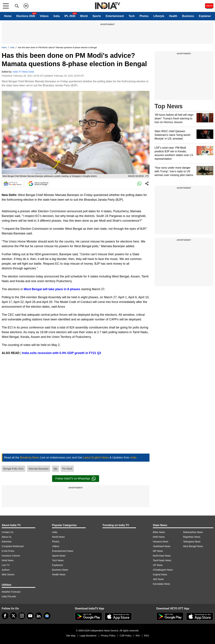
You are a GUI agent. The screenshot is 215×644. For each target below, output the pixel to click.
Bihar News (159, 532)
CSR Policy (126, 636)
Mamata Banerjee (39, 469)
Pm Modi (67, 469)
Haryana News (161, 542)
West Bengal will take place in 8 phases (52, 289)
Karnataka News (162, 584)
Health (173, 16)
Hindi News (8, 560)
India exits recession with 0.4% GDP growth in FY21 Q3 (62, 353)
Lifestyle (159, 16)
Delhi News (159, 537)
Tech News (58, 560)
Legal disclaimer (88, 636)
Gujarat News (160, 574)
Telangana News (192, 542)
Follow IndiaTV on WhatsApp (76, 479)
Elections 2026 (26, 16)
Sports (97, 16)
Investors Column (11, 556)
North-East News (162, 556)
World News (58, 537)
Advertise (7, 542)
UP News (158, 565)
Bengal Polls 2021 (14, 469)
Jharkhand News (162, 546)
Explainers (58, 565)
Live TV (6, 565)
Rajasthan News (192, 537)
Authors (6, 570)
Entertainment (115, 16)
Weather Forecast (11, 592)
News (4, 48)
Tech (132, 16)
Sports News (59, 556)
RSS (147, 636)
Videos (44, 16)
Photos (144, 16)
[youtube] (30, 616)
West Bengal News (193, 546)
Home (8, 16)
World (84, 16)
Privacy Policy (108, 636)
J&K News (158, 579)
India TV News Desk (23, 72)
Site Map (71, 636)
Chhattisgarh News (163, 570)
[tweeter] (13, 616)
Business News (60, 570)
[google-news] (47, 616)
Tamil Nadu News (162, 560)
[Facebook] (5, 616)
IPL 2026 (70, 16)
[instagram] (22, 616)
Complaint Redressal (13, 546)
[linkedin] (39, 616)
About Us (7, 537)
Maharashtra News (193, 532)
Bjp (55, 469)
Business (188, 16)
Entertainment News (63, 551)
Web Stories (8, 574)
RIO (138, 636)
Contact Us (7, 532)
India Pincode (9, 596)
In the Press (8, 551)
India (57, 16)
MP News (158, 551)
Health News (59, 574)
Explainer (205, 16)
